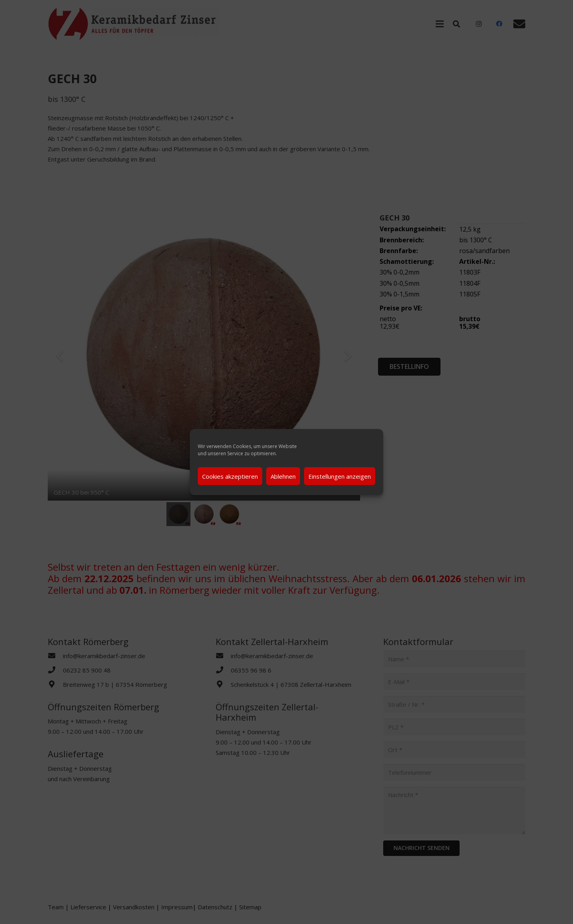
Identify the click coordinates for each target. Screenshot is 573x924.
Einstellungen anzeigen (340, 476)
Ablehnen (283, 476)
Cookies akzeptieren (230, 476)
